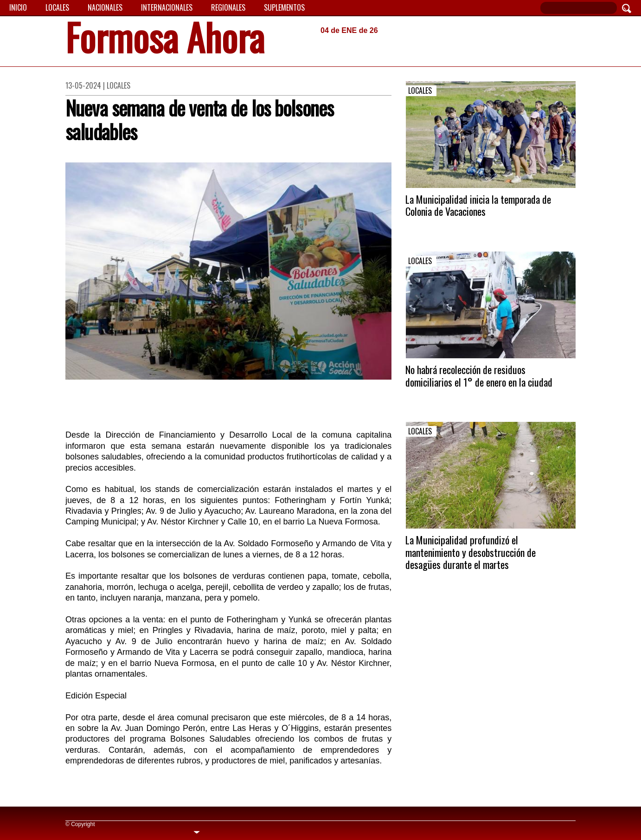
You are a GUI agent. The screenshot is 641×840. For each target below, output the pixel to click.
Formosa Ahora (165, 40)
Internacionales (167, 7)
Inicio (18, 7)
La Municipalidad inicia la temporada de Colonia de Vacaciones (478, 205)
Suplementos (284, 7)
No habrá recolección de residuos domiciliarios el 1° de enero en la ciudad (479, 375)
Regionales (228, 7)
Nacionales (105, 7)
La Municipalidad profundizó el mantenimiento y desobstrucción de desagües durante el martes (471, 552)
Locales (57, 7)
